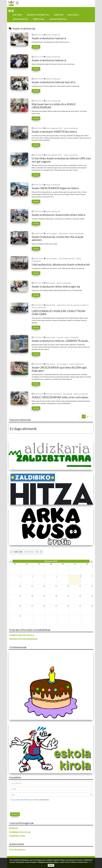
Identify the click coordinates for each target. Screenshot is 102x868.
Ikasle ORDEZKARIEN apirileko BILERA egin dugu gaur (59, 369)
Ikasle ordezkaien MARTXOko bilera (54, 132)
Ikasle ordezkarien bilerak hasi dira (54, 82)
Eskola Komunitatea (54, 394)
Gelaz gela (74, 15)
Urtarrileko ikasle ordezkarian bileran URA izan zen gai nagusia (61, 160)
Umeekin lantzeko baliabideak (23, 639)
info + (91, 862)
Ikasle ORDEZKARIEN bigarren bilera (55, 188)
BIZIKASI (13, 828)
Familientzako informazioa (22, 635)
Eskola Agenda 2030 (54, 128)
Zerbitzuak (39, 19)
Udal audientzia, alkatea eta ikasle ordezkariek (61, 264)
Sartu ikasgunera (17, 849)
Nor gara (18, 15)
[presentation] (24, 806)
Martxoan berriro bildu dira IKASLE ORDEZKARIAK (54, 106)
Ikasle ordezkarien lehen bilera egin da (56, 286)
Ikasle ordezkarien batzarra (49, 38)
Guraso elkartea (58, 19)
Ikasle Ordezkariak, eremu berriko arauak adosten (58, 238)
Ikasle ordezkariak (53, 35)
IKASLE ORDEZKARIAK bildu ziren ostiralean (60, 397)
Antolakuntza (21, 19)
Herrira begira (52, 233)
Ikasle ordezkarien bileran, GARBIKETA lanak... (61, 341)
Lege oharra (16, 800)
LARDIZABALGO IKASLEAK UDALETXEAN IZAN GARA (58, 312)
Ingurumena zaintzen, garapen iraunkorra (73, 305)
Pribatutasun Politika (31, 800)
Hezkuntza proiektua (38, 15)
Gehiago (36, 47)
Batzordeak (63, 233)
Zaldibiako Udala (17, 836)
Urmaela (60, 337)
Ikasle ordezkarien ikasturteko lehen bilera (58, 215)
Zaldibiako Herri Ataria (20, 832)
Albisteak (59, 15)
